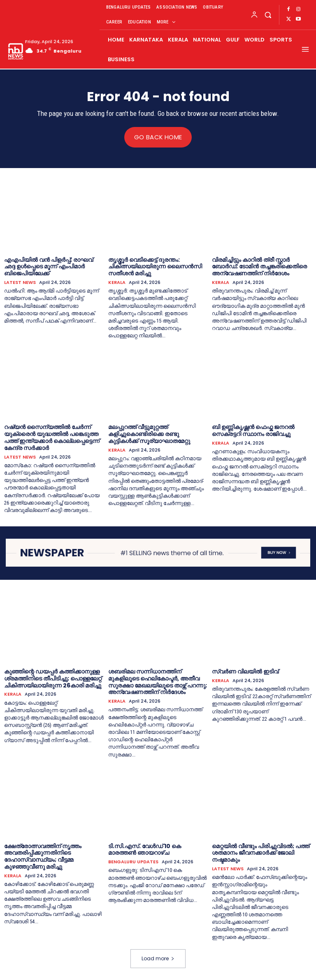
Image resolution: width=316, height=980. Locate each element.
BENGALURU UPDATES (133, 862)
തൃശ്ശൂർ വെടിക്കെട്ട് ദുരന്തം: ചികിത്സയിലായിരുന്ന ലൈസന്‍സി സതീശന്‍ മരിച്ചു (155, 266)
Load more (158, 958)
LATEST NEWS (20, 282)
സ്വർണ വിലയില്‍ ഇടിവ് (245, 671)
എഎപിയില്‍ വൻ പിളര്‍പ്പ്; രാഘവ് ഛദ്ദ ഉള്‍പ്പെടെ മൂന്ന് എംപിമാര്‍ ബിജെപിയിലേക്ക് (49, 266)
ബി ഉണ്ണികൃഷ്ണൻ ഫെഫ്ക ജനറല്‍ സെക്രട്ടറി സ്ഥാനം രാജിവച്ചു (253, 430)
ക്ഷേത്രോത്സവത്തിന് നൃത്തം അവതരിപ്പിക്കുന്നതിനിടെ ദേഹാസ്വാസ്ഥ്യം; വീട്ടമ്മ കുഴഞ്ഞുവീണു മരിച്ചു (43, 856)
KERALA (117, 282)
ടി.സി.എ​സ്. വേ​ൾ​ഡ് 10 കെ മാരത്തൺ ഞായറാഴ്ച (145, 849)
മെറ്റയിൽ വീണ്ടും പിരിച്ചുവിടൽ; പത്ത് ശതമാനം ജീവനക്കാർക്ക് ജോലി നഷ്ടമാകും (261, 853)
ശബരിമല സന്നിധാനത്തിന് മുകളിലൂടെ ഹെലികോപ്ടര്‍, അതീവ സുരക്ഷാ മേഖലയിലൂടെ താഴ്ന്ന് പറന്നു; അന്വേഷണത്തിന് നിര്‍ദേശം (158, 681)
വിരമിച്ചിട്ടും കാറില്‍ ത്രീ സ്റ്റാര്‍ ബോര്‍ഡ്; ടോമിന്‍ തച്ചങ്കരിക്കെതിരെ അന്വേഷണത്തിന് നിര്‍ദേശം (259, 266)
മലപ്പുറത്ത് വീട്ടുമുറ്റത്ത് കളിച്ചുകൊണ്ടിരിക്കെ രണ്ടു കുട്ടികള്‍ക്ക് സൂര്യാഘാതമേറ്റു (149, 434)
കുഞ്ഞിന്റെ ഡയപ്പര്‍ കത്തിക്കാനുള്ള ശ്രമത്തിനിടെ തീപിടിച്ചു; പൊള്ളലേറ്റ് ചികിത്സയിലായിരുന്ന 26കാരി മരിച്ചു (53, 678)
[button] (268, 15)
